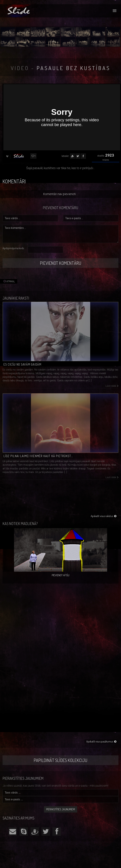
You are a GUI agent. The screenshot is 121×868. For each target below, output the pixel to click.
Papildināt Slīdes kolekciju (60, 760)
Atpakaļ (9, 281)
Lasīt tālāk (112, 386)
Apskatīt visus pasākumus (101, 741)
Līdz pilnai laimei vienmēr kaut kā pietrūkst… (38, 456)
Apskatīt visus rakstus (104, 516)
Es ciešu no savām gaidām (22, 364)
